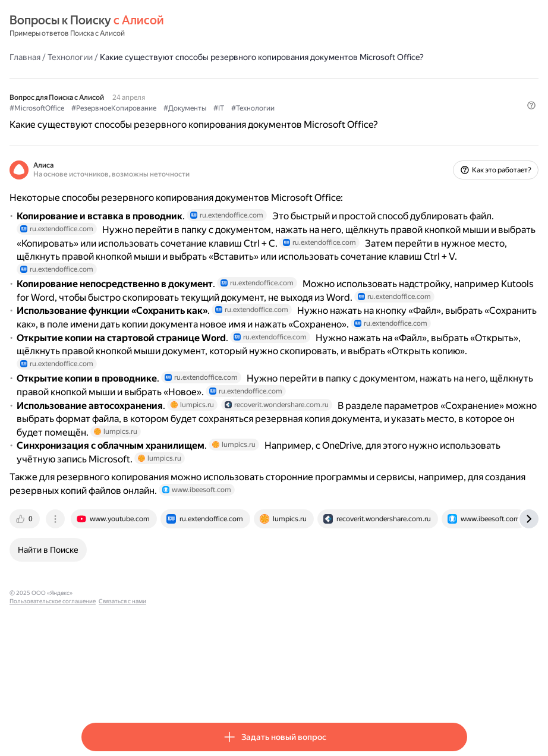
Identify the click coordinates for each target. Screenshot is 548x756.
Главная (97, 56)
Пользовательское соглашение (193, 690)
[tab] (97, 616)
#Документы (257, 119)
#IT (291, 119)
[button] (460, 140)
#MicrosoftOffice (109, 119)
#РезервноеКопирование (186, 119)
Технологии (142, 56)
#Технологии (325, 119)
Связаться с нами (263, 690)
